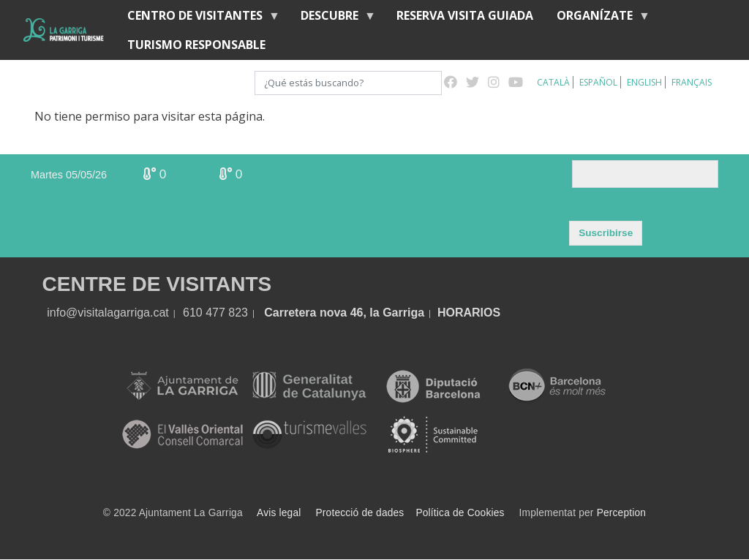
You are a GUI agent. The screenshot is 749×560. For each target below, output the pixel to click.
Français (692, 82)
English (644, 82)
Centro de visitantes (198, 19)
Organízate (598, 19)
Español (598, 82)
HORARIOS (469, 313)
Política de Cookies (460, 513)
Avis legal (279, 513)
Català (553, 82)
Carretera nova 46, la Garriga (344, 313)
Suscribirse (606, 233)
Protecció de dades (360, 513)
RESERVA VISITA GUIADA (465, 15)
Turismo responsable (196, 45)
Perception (622, 513)
